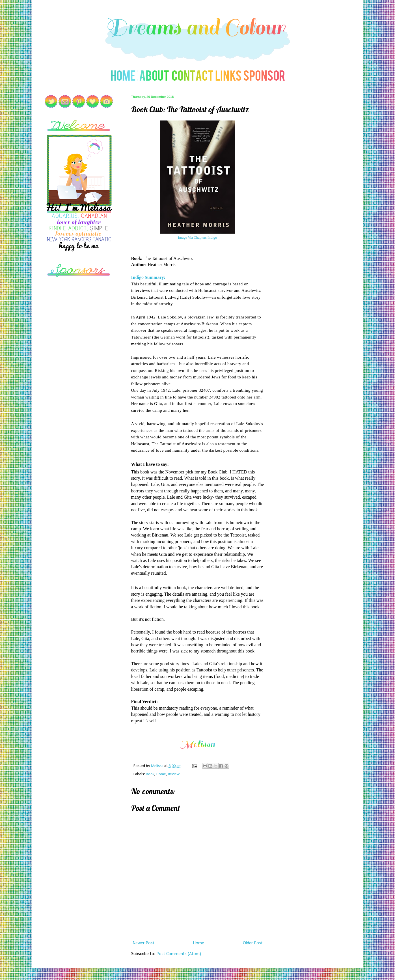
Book (150, 774)
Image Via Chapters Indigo (198, 238)
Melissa (158, 766)
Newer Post (143, 943)
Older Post (253, 943)
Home (161, 774)
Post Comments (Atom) (179, 954)
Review (174, 774)
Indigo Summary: (148, 277)
